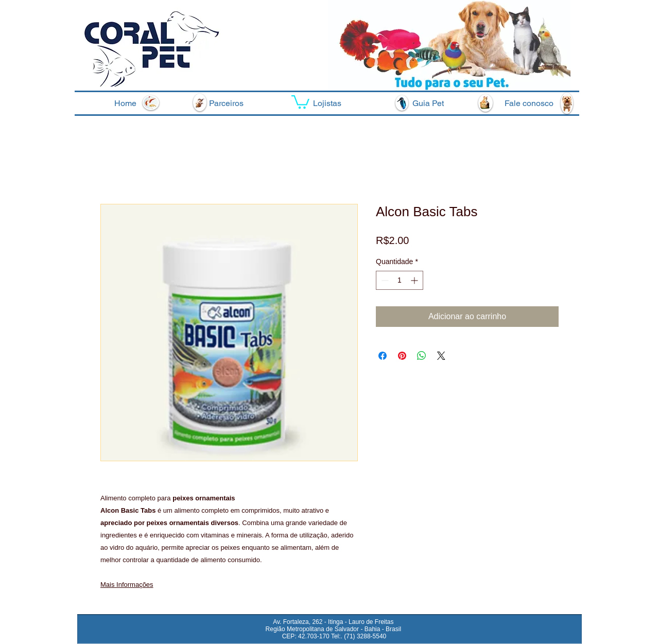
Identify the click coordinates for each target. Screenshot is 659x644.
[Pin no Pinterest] (402, 356)
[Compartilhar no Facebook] (383, 356)
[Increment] (415, 280)
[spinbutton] (400, 280)
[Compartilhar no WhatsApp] (422, 356)
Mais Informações (127, 585)
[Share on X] (441, 356)
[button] (300, 101)
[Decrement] (384, 280)
